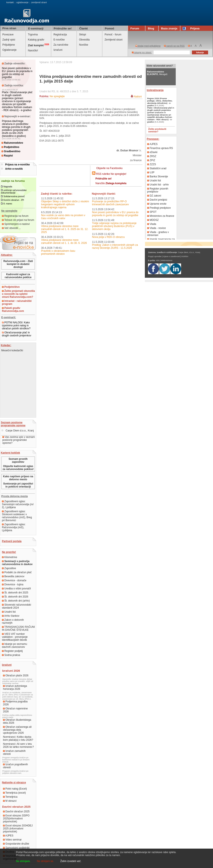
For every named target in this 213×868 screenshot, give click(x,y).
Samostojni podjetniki (16, 848)
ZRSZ (152, 156)
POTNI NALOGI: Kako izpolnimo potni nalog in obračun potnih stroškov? (16, 325)
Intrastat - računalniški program (17, 302)
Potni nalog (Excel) (15, 789)
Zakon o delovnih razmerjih (13, 621)
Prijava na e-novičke (17, 165)
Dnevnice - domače (14, 580)
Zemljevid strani (114, 40)
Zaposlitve (9, 568)
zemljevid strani (39, 2)
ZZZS (152, 164)
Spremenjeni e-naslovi (16, 224)
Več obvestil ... (11, 228)
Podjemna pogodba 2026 (15, 703)
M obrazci (10, 801)
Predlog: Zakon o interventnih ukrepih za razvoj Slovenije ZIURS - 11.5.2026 (115, 246)
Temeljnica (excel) (14, 793)
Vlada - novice (156, 228)
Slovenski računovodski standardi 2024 (17, 606)
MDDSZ (153, 220)
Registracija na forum (15, 216)
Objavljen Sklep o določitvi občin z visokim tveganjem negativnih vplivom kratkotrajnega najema (65, 204)
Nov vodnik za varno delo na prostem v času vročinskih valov (63, 217)
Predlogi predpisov (159, 208)
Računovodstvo (12, 143)
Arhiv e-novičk (14, 169)
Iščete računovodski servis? (160, 66)
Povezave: (153, 139)
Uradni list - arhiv (158, 185)
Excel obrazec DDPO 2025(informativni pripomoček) (16, 819)
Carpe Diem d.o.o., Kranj (17, 431)
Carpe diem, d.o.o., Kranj (189, 252)
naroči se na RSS (174, 46)
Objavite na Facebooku (109, 168)
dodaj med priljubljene (148, 46)
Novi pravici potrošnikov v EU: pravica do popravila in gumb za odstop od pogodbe (17, 73)
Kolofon (185, 256)
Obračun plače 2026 (16, 676)
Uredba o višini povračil (16, 589)
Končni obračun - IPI (14, 200)
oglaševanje (22, 2)
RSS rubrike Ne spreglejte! (111, 174)
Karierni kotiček (10, 453)
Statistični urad (157, 168)
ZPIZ (151, 160)
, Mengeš (157, 73)
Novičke (84, 45)
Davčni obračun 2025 (16, 812)
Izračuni (58, 50)
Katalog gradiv (36, 40)
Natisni (138, 97)
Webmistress (167, 260)
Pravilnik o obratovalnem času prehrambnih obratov (58, 252)
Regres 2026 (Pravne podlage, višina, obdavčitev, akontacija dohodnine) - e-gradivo (160, 102)
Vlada (152, 224)
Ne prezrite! (9, 552)
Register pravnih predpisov (158, 190)
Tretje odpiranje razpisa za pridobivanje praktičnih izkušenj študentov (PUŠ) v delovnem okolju (114, 226)
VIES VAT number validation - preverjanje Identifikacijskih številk (15, 637)
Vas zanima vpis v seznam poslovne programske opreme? (19, 440)
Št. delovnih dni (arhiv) (16, 601)
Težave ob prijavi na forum (18, 220)
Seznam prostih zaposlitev (18, 460)
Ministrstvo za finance (161, 216)
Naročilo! (33, 51)
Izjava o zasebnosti (171, 256)
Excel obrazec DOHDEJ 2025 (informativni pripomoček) (18, 829)
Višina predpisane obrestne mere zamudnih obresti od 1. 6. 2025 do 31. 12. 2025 (65, 229)
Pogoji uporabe (155, 256)
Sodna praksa (11, 655)
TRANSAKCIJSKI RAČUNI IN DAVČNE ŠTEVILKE (18, 628)
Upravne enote (157, 204)
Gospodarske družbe (16, 844)
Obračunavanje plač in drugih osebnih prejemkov (17, 334)
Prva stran (9, 28)
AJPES (8, 836)
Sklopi (83, 35)
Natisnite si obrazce (14, 783)
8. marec (8, 204)
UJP (151, 172)
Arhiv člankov (11, 616)
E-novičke (59, 40)
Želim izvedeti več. (71, 861)
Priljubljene (9, 45)
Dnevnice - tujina (13, 584)
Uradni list (9, 612)
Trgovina (33, 35)
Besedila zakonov (13, 576)
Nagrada (8, 187)
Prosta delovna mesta (14, 496)
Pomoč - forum (113, 35)
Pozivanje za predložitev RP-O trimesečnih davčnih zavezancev (110, 203)
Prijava (192, 28)
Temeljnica (10, 797)
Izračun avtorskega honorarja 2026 (15, 687)
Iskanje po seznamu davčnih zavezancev (14, 645)
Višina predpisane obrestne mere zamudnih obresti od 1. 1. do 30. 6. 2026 (64, 242)
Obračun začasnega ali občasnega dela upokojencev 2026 (17, 730)
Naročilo (111, 183)
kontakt (10, 2)
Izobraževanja (155, 90)
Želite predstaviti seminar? (157, 130)
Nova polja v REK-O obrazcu (108, 237)
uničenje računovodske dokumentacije (14, 191)
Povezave (8, 35)
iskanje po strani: (142, 52)
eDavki (152, 152)
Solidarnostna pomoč (14, 196)
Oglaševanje (9, 50)
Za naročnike (61, 45)
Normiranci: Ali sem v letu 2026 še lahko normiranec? (18, 745)
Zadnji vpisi (9, 40)
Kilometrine (9, 557)
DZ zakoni (154, 196)
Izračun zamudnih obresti (14, 752)
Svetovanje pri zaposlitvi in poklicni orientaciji (18, 485)
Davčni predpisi (157, 200)
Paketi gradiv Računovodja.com (13, 310)
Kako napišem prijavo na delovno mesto (18, 478)
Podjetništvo (10, 147)
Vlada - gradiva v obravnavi (158, 234)
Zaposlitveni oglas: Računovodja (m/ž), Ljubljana (14, 527)
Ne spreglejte (57, 96)
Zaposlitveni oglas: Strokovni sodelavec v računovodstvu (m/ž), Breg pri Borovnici (17, 516)
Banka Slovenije (158, 176)
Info (158, 260)
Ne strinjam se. (45, 861)
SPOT (152, 212)
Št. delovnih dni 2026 (15, 597)
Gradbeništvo (11, 151)
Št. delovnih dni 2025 (15, 593)
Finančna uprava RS (160, 148)
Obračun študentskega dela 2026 (17, 721)
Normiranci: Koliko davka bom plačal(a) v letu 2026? (18, 738)
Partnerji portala (12, 541)
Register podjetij (12, 651)
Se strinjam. (23, 861)
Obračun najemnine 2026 (15, 710)
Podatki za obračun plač (17, 572)
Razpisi (7, 156)
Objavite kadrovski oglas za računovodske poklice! (18, 468)
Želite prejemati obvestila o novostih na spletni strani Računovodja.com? (18, 294)
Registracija (60, 35)
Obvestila (84, 40)
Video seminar (12, 840)
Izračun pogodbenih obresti (15, 766)
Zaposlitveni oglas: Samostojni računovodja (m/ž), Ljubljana (18, 504)
